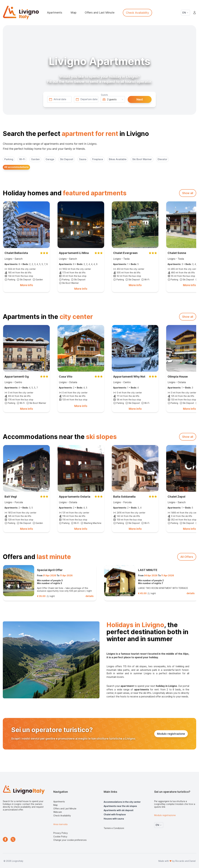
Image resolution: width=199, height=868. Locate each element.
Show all (188, 193)
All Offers (187, 557)
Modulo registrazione (171, 734)
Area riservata (60, 824)
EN (185, 13)
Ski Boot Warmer (142, 159)
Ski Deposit (67, 159)
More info (27, 285)
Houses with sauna (114, 819)
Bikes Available (118, 159)
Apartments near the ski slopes (120, 806)
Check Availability (137, 13)
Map (73, 13)
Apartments (55, 13)
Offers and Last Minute (100, 13)
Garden (35, 159)
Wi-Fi (22, 159)
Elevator (162, 159)
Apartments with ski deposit (119, 810)
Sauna (83, 159)
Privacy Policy (61, 833)
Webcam (58, 812)
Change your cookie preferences (70, 840)
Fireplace (98, 159)
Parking (9, 159)
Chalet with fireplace (115, 815)
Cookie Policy (60, 837)
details (90, 596)
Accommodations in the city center (122, 802)
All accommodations (16, 167)
